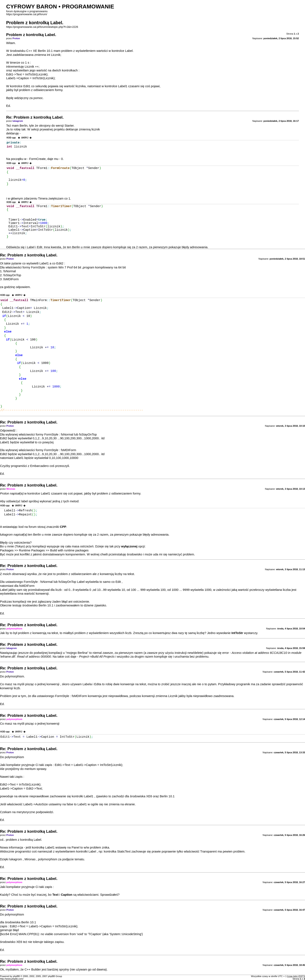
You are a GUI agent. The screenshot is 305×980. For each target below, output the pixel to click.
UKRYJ (25, 138)
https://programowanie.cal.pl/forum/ (27, 14)
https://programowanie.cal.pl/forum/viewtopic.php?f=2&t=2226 (42, 27)
